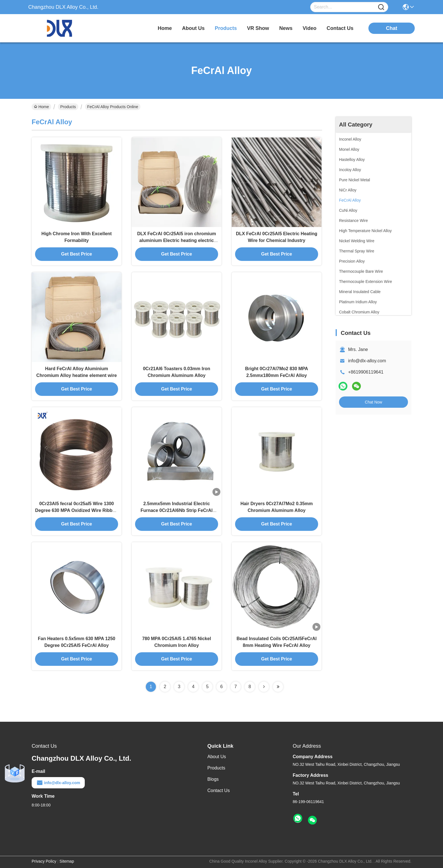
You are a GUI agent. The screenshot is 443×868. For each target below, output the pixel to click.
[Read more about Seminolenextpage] (264, 687)
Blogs (213, 779)
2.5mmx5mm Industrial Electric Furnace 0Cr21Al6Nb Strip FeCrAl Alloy (176, 510)
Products (68, 107)
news (286, 28)
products (226, 28)
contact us (340, 28)
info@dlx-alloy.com (367, 361)
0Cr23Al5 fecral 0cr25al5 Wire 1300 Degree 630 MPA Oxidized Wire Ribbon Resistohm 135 (76, 510)
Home (165, 28)
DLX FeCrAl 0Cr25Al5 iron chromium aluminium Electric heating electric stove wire (176, 240)
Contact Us (219, 790)
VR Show (258, 28)
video (310, 28)
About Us (217, 757)
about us (193, 28)
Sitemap (67, 861)
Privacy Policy (44, 861)
